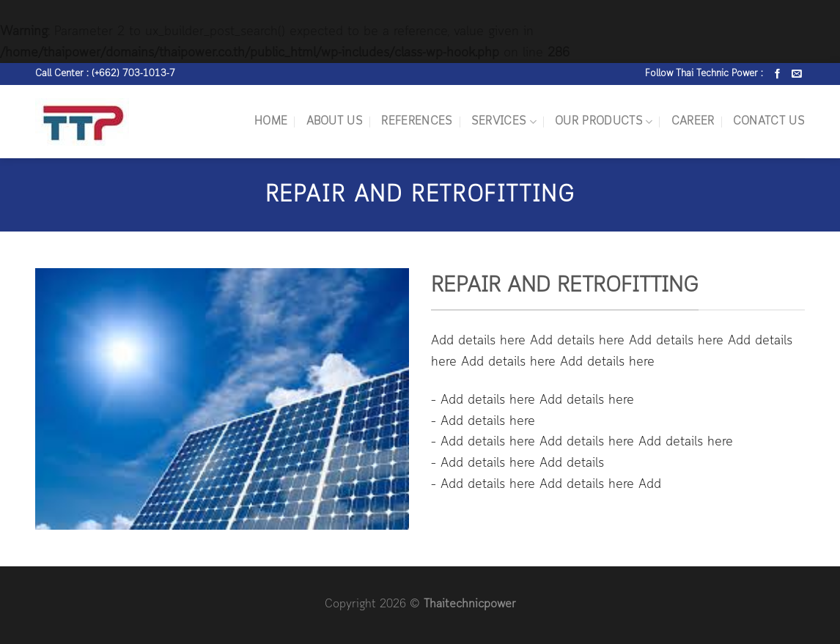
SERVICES (504, 122)
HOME (271, 122)
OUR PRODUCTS (604, 122)
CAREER (693, 122)
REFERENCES (417, 122)
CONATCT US (769, 122)
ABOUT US (335, 122)
